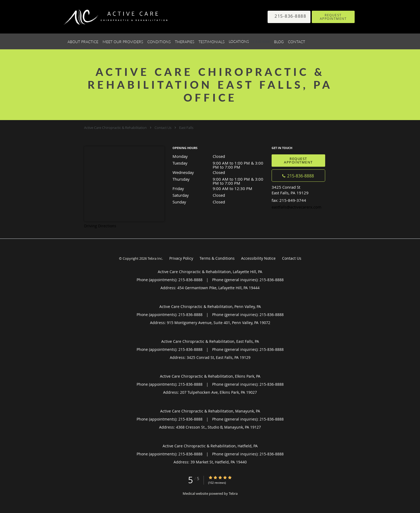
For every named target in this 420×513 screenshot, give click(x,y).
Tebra (233, 493)
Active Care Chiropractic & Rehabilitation (115, 128)
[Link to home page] (108, 17)
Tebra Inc (155, 258)
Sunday (219, 202)
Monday (219, 156)
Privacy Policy (181, 258)
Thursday (219, 179)
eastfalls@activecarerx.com (297, 207)
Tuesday (219, 163)
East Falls (186, 128)
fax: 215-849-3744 (289, 200)
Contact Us (163, 128)
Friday (219, 188)
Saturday (219, 195)
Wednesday (219, 172)
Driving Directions (100, 226)
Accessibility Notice (258, 258)
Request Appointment (298, 160)
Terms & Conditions (217, 258)
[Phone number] (298, 176)
